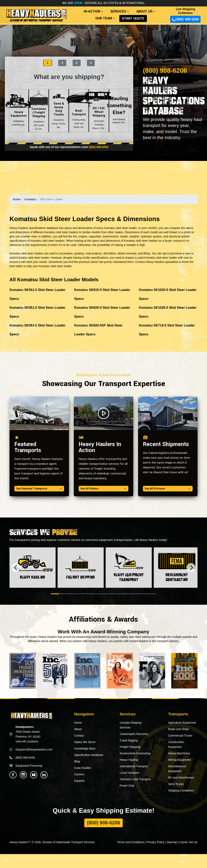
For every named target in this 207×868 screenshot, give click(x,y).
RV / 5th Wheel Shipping (99, 111)
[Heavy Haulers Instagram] (23, 775)
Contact (79, 736)
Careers (79, 774)
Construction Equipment (176, 744)
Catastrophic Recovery (134, 734)
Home (16, 199)
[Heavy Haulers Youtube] (34, 775)
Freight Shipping (130, 747)
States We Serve (85, 742)
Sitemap (172, 842)
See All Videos (103, 488)
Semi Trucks (176, 784)
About (78, 729)
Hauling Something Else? (119, 111)
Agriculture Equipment (182, 723)
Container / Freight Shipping (39, 111)
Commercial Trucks (180, 736)
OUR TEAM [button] (104, 18)
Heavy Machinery (179, 753)
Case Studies (83, 768)
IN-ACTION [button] (92, 11)
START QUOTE (133, 18)
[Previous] (16, 567)
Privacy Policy (156, 842)
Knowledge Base (85, 748)
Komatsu (30, 199)
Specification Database (89, 755)
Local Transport (129, 773)
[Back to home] (36, 14)
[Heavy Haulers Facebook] (13, 775)
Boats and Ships (178, 729)
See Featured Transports (39, 488)
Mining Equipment (180, 760)
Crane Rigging (129, 740)
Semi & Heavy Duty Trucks (59, 111)
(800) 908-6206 (185, 19)
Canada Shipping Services (130, 725)
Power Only (127, 786)
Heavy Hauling (129, 760)
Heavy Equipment (19, 111)
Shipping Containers (181, 790)
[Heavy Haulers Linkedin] (44, 775)
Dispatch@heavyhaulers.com (34, 749)
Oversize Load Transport (135, 779)
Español (79, 781)
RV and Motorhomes (181, 778)
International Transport (134, 766)
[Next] (191, 567)
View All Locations (27, 741)
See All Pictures (168, 488)
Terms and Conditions (131, 842)
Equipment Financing (29, 766)
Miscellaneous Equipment (177, 769)
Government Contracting (135, 753)
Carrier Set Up (189, 842)
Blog (77, 761)
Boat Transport (79, 111)
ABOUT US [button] (145, 11)
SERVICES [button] (118, 11)
